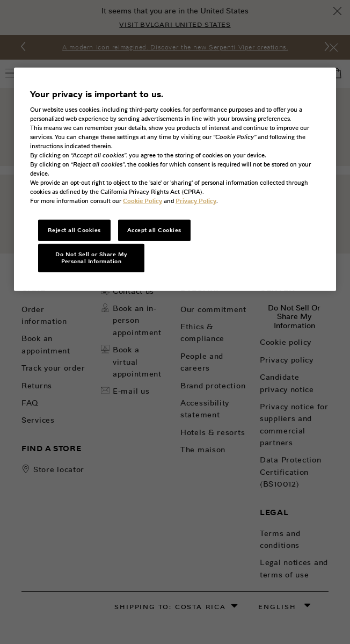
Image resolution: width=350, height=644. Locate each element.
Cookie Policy (143, 201)
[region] (175, 180)
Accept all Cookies (154, 230)
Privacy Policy (196, 201)
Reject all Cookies (74, 230)
